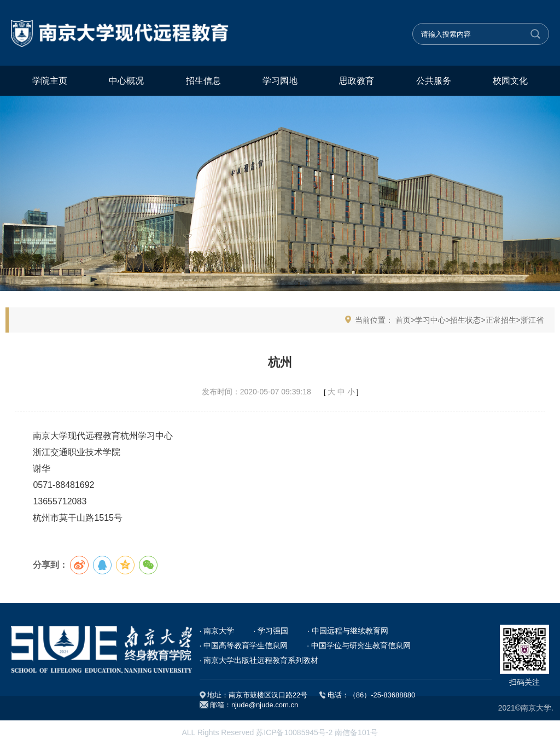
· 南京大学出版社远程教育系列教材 (259, 660)
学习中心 (430, 320)
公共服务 (434, 81)
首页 (403, 320)
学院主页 (50, 81)
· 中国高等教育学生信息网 (244, 645)
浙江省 (532, 320)
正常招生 (501, 320)
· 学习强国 (271, 631)
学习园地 (280, 81)
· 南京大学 (217, 631)
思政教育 (357, 81)
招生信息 (203, 81)
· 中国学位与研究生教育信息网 (359, 645)
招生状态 (465, 320)
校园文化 (510, 81)
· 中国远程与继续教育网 (348, 631)
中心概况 (126, 81)
